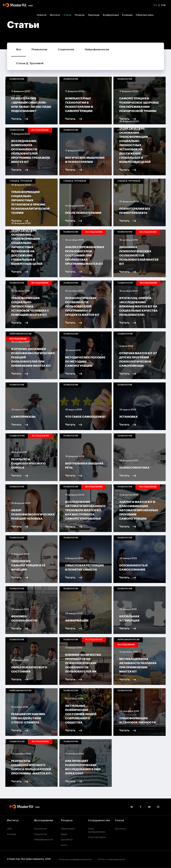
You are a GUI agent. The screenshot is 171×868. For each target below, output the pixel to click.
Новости (42, 15)
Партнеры (94, 15)
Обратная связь (145, 15)
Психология (39, 49)
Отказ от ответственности (111, 859)
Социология (66, 49)
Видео (64, 834)
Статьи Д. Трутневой (30, 63)
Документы (67, 839)
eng (163, 5)
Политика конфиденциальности (76, 859)
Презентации (68, 828)
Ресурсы (80, 15)
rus (155, 5)
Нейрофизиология (97, 49)
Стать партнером (97, 837)
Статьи (68, 15)
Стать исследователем (97, 830)
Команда (127, 15)
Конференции (111, 15)
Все (19, 49)
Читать (16, 119)
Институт (55, 15)
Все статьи (120, 828)
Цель (9, 828)
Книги (64, 845)
